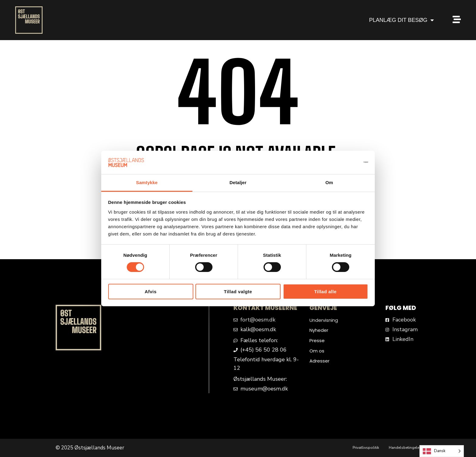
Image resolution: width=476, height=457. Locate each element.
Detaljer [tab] (238, 182)
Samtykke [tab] (147, 182)
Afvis (151, 292)
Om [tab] (329, 182)
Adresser (319, 361)
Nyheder (319, 330)
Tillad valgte (238, 292)
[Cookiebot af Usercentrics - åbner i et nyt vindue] (341, 162)
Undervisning (324, 320)
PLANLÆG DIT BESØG (401, 20)
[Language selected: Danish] (442, 451)
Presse (317, 340)
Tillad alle (326, 292)
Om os (317, 351)
